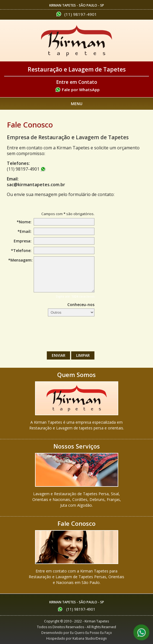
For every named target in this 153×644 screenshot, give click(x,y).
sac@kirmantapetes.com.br (36, 185)
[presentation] (53, 335)
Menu (77, 104)
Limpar (83, 355)
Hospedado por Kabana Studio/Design (76, 638)
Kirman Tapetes (76, 41)
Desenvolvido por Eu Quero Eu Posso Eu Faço (77, 633)
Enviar (59, 355)
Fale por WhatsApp (81, 90)
